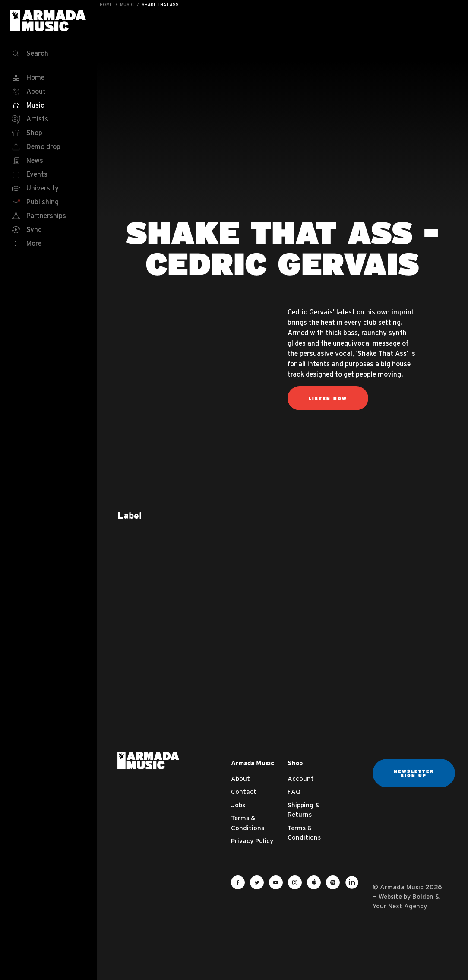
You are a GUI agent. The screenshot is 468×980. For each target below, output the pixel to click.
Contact (244, 791)
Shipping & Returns (304, 810)
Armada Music (48, 21)
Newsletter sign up (414, 773)
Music (127, 5)
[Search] (48, 54)
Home (106, 5)
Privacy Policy (252, 841)
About (240, 779)
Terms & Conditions (248, 823)
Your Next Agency (400, 906)
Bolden (423, 896)
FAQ (294, 791)
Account (301, 779)
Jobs (238, 805)
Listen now (328, 398)
